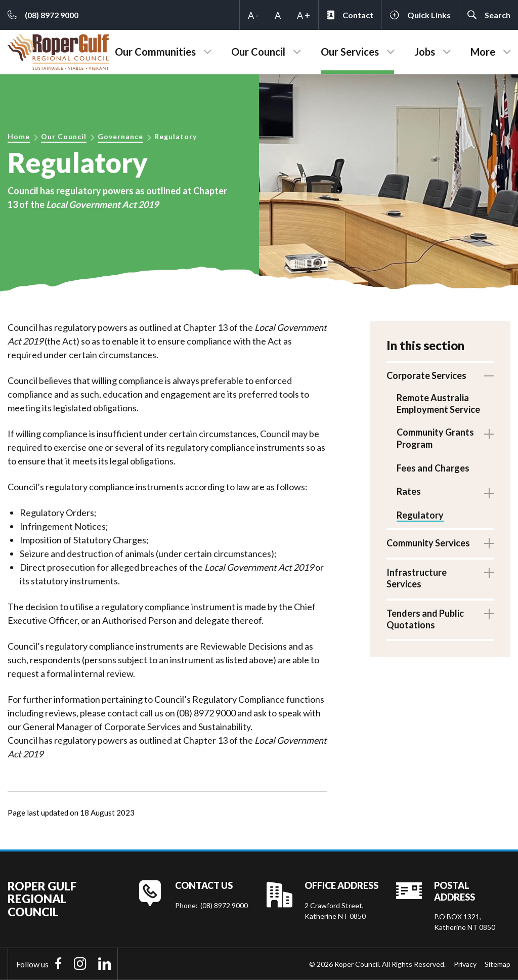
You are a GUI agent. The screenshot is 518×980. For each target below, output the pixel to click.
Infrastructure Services (417, 583)
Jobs (425, 52)
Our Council (258, 52)
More (483, 52)
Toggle (489, 376)
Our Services (350, 52)
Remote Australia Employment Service (438, 403)
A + (304, 15)
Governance (120, 136)
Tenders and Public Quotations (425, 623)
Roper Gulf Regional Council (42, 899)
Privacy (465, 964)
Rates (409, 494)
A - (253, 15)
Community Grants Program (435, 439)
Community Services (428, 547)
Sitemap (498, 964)
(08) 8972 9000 (224, 905)
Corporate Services (426, 375)
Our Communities (155, 52)
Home (19, 136)
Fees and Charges (433, 471)
